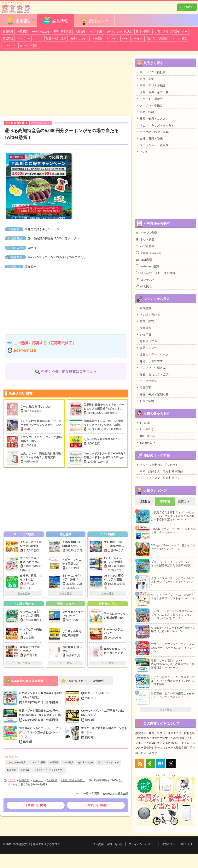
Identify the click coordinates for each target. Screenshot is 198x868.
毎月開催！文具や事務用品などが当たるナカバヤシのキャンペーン (173, 695)
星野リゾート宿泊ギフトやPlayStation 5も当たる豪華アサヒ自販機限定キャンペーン (173, 664)
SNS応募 (144, 334)
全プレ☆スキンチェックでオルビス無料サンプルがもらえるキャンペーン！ (173, 582)
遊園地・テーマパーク (152, 354)
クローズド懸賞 (29, 45)
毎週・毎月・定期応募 (152, 394)
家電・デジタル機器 (151, 85)
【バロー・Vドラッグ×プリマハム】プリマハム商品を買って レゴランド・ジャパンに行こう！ (173, 615)
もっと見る (24, 593)
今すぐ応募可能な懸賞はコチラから (69, 372)
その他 (142, 152)
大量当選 (80, 31)
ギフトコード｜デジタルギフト (49, 770)
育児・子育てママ (149, 361)
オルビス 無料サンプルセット (157, 465)
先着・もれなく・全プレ (154, 374)
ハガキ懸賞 (96, 31)
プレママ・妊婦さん (151, 368)
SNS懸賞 (97, 38)
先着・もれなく (79, 38)
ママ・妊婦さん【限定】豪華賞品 (160, 471)
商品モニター (180, 31)
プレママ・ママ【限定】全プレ (158, 478)
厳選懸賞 (8, 31)
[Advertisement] (66, 84)
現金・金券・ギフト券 (108, 762)
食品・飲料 (145, 112)
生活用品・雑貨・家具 (152, 132)
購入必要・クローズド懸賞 (156, 273)
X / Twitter (112, 38)
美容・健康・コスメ (151, 118)
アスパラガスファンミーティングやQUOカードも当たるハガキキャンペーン (173, 648)
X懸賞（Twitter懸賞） (17, 762)
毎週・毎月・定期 (56, 38)
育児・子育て (143, 31)
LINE (125, 38)
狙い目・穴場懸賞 (157, 38)
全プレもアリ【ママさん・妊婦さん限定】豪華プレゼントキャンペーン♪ (173, 596)
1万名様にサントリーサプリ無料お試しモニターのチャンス (173, 531)
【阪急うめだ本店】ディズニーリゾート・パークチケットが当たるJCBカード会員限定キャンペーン (173, 516)
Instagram (137, 38)
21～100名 (145, 429)
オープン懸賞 (39, 762)
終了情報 (187, 844)
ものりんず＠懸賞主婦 (115, 793)
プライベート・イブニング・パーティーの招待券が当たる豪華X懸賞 (173, 564)
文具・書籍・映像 (149, 138)
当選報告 (19, 21)
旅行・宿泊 (145, 79)
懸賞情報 (55, 21)
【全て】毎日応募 (96, 805)
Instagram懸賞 (148, 266)
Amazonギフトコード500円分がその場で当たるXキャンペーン (173, 629)
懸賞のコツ (94, 21)
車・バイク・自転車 (151, 72)
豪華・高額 (145, 321)
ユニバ (38, 38)
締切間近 (8, 38)
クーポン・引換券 (149, 105)
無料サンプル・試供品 (119, 31)
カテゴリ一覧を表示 (187, 6)
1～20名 (143, 423)
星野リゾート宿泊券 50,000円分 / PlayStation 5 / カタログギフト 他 (41, 716)
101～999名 (146, 436)
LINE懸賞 (144, 259)
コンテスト (9, 45)
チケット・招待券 (149, 99)
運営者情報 (168, 844)
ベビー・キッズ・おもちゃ (155, 125)
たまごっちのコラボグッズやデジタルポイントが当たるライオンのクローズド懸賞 (173, 681)
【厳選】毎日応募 (36, 805)
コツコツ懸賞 (179, 38)
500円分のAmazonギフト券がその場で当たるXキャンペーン (173, 547)
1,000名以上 (146, 443)
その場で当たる (41, 31)
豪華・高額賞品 (62, 31)
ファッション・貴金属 (152, 145)
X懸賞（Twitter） (149, 253)
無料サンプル (146, 341)
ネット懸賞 (68, 762)
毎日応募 (22, 31)
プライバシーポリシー (142, 844)
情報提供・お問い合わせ (108, 844)
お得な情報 (162, 31)
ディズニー (24, 38)
